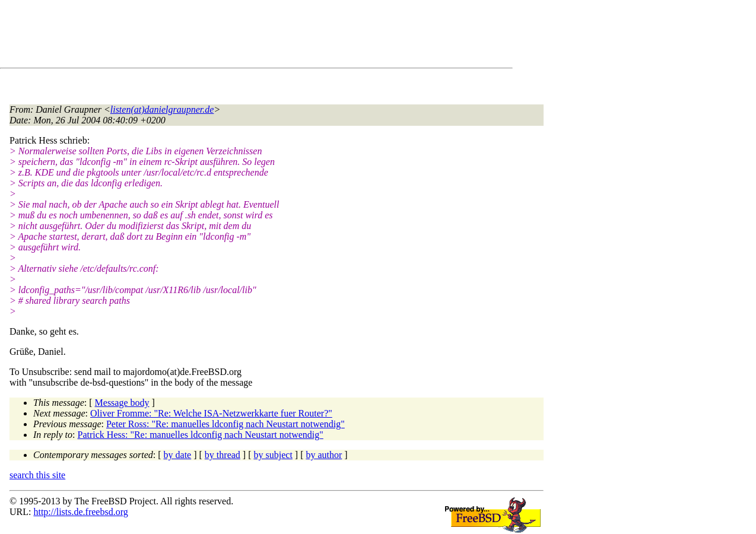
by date (178, 455)
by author (324, 455)
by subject (273, 455)
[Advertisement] (225, 36)
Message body (122, 403)
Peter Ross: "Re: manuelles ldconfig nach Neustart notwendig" (225, 424)
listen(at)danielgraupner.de (162, 109)
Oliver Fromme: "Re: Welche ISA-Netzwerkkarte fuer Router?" (211, 413)
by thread (223, 455)
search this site (37, 475)
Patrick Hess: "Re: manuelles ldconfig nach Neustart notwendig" (201, 435)
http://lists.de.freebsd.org (80, 512)
